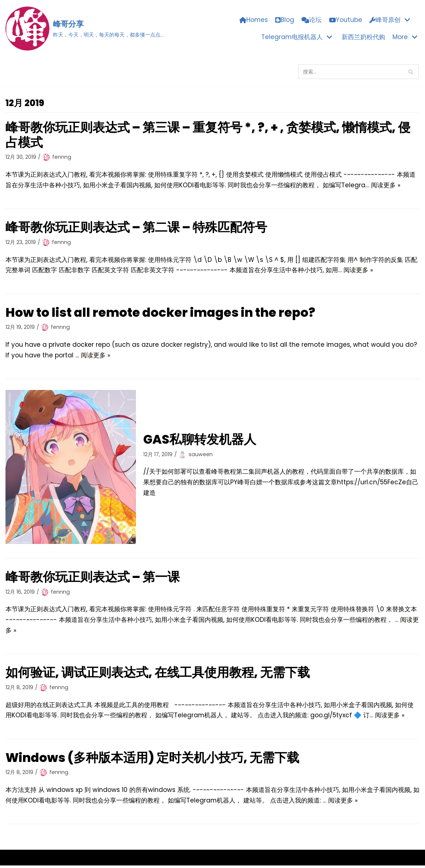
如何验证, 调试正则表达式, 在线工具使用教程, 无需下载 (158, 674)
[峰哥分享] (85, 29)
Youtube (346, 20)
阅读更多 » (386, 185)
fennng (62, 157)
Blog (285, 20)
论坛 (312, 20)
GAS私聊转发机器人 (200, 440)
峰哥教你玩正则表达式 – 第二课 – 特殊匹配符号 (137, 228)
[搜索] (358, 72)
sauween (201, 455)
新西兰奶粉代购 (363, 37)
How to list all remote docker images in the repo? (164, 313)
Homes (253, 20)
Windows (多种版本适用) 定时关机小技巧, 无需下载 (153, 759)
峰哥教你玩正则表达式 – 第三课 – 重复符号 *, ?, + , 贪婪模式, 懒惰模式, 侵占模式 (210, 135)
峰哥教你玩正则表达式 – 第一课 (93, 578)
